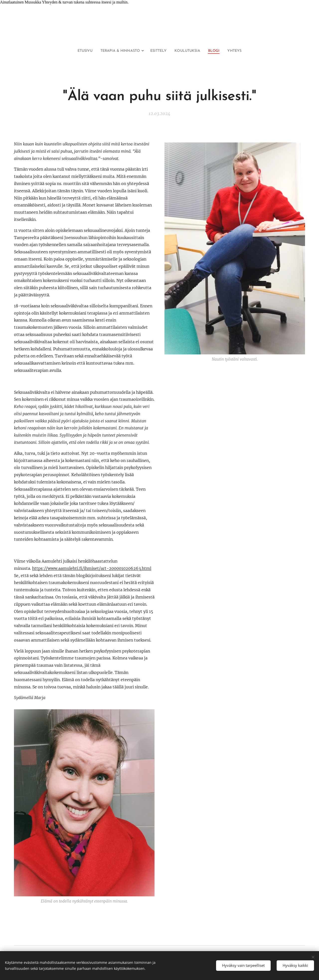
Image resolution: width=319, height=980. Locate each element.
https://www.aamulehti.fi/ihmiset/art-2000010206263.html (92, 568)
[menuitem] (79, 51)
